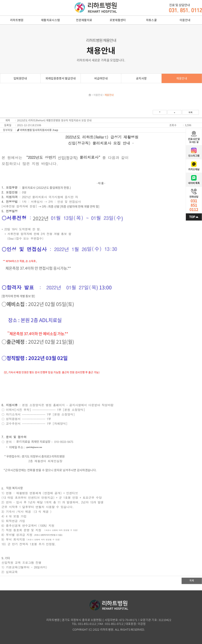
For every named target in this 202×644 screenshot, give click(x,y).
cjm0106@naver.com (34, 447)
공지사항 (141, 78)
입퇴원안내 (20, 78)
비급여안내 (101, 78)
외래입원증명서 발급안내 (61, 78)
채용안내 (182, 78)
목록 (191, 112)
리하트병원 (96, 7)
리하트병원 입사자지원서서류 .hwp (39, 130)
